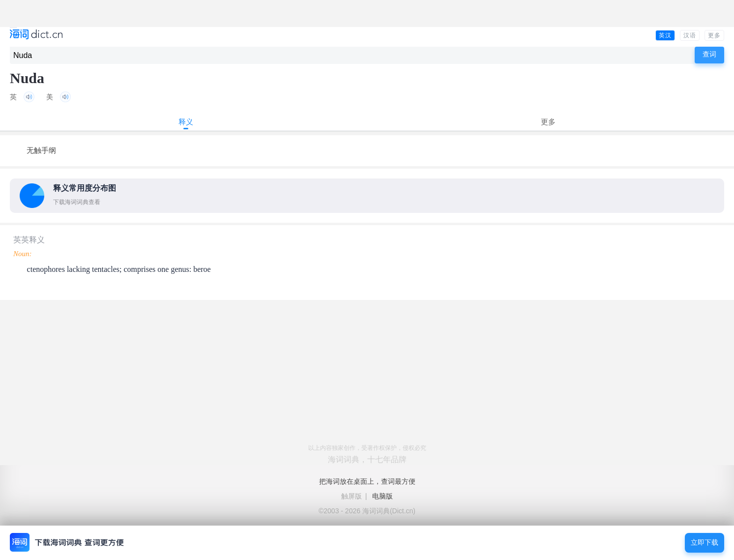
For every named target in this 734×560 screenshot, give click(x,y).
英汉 (665, 35)
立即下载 (705, 543)
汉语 (690, 35)
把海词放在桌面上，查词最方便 (367, 481)
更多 (714, 35)
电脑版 (382, 496)
